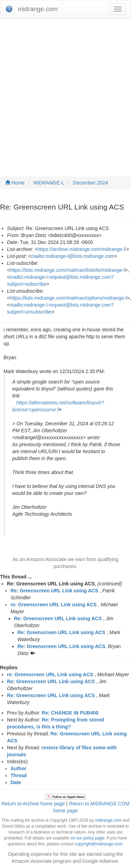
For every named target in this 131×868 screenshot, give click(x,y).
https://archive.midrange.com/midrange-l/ (82, 249)
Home (15, 183)
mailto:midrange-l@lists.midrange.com (73, 256)
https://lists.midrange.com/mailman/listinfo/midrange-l (67, 270)
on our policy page (87, 838)
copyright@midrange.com (99, 844)
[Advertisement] (65, 90)
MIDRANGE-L (49, 183)
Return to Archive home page (33, 804)
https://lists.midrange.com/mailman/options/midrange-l (68, 298)
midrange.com (108, 820)
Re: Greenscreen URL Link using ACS (54, 591)
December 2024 (90, 183)
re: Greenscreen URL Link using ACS (54, 605)
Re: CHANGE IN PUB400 (70, 713)
